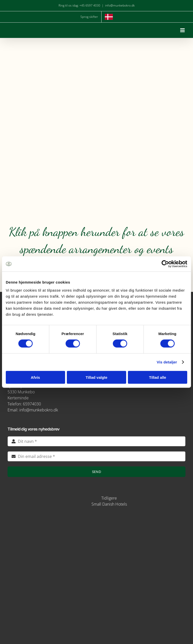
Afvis (35, 377)
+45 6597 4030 (90, 5)
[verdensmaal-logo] (96, 597)
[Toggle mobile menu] (183, 30)
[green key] (96, 616)
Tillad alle (158, 377)
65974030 (32, 404)
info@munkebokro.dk (120, 5)
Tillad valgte (96, 377)
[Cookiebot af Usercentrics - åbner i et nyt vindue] (165, 264)
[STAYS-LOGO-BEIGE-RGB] (79, 496)
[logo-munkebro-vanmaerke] (96, 561)
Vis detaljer (167, 362)
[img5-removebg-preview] (96, 518)
